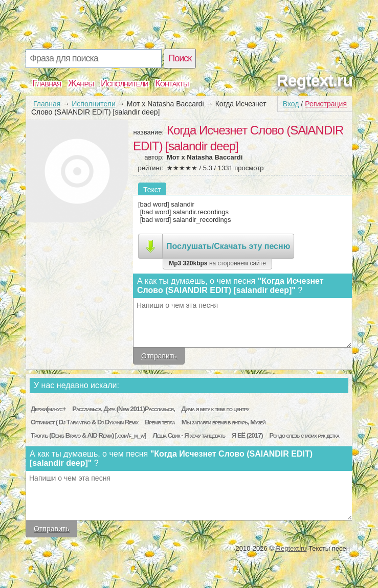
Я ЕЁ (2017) (247, 435)
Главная (47, 83)
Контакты (172, 83)
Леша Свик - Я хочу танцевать (189, 435)
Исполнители (124, 83)
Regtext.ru (315, 80)
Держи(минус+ (48, 409)
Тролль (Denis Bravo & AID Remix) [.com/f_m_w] (88, 435)
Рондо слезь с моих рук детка (304, 435)
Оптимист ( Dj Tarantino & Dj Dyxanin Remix (84, 422)
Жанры (81, 83)
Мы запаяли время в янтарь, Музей (224, 422)
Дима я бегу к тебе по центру (215, 409)
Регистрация (326, 104)
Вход (291, 104)
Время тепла (160, 422)
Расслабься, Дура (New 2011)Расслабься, (124, 409)
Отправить (159, 356)
